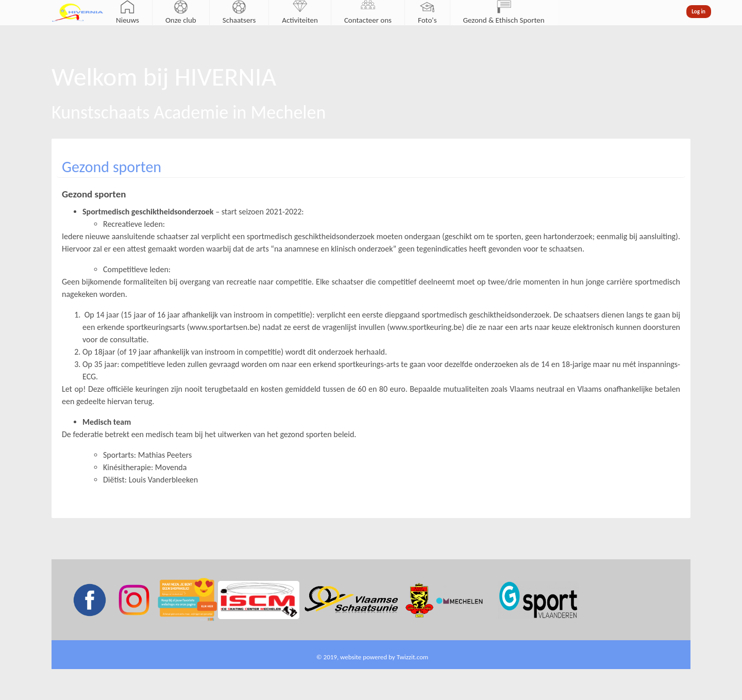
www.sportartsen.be (224, 327)
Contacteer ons (368, 20)
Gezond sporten (112, 167)
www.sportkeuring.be (426, 327)
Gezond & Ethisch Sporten (504, 20)
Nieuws (128, 20)
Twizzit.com (413, 657)
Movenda (171, 467)
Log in (698, 12)
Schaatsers (239, 20)
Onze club (181, 20)
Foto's (427, 20)
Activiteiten (300, 20)
